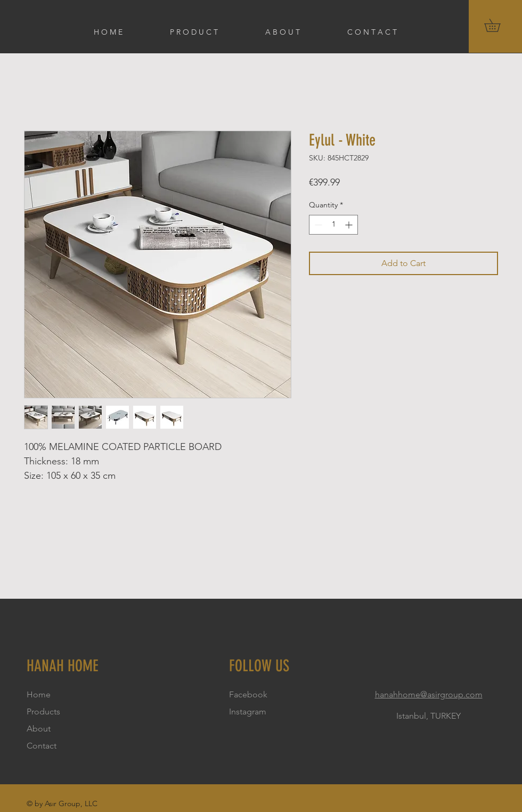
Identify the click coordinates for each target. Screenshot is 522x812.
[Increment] (350, 225)
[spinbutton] (333, 225)
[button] (499, 25)
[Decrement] (317, 225)
